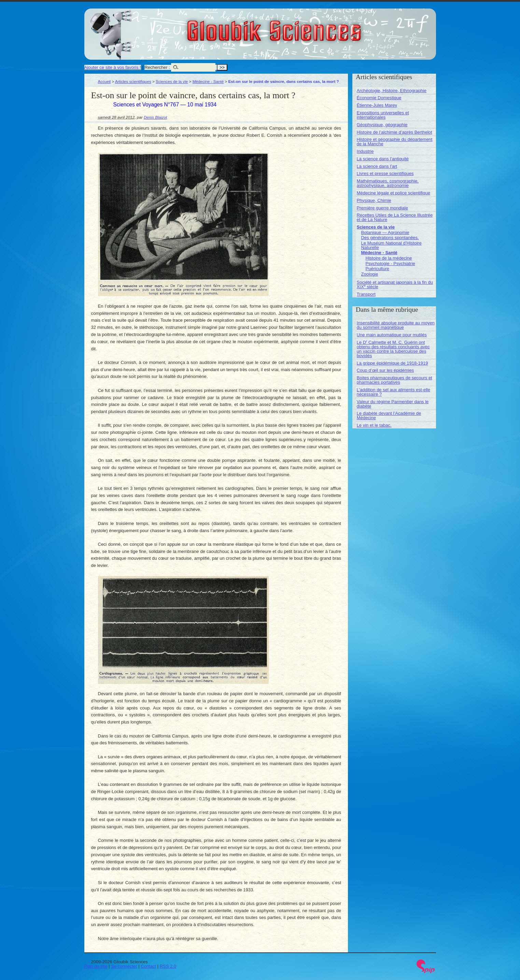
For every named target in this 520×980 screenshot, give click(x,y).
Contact (148, 966)
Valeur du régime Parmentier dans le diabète (393, 404)
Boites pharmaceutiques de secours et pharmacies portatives (395, 380)
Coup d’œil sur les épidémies (385, 370)
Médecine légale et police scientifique (393, 193)
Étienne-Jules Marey (377, 105)
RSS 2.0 (168, 966)
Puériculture (377, 269)
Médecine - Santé (208, 81)
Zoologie (370, 274)
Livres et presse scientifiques (385, 173)
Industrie (365, 151)
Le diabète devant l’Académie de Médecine (389, 415)
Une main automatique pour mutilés (392, 335)
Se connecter (124, 966)
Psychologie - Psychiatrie (390, 264)
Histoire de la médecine (389, 258)
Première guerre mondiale (382, 208)
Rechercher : (157, 67)
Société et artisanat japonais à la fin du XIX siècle (395, 284)
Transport (366, 294)
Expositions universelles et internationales (383, 115)
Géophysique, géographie (382, 125)
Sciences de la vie (172, 81)
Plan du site (96, 966)
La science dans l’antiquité (383, 159)
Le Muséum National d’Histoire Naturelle (391, 245)
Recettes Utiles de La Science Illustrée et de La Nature (395, 217)
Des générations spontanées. (390, 238)
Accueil (104, 81)
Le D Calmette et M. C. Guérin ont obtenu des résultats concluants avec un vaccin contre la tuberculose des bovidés (393, 349)
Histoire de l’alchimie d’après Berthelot (395, 132)
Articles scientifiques (133, 81)
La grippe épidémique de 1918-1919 (392, 363)
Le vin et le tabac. (374, 425)
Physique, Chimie (374, 200)
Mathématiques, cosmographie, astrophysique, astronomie (388, 183)
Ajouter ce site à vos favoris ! (113, 67)
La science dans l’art (377, 166)
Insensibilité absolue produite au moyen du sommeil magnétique (396, 325)
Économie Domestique (379, 98)
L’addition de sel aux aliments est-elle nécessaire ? (393, 392)
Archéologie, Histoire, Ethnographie (392, 91)
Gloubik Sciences (313, 27)
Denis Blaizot (155, 117)
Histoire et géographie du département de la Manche (395, 142)
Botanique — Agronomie (385, 232)
